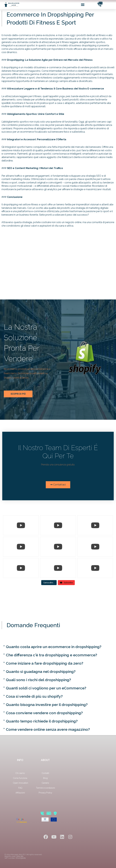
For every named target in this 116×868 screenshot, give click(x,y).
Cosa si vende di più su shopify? (34, 696)
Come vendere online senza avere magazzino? (48, 729)
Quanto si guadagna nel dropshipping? (41, 672)
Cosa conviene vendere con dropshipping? (44, 713)
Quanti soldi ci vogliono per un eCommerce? (46, 688)
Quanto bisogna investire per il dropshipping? (47, 705)
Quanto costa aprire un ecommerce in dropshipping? (54, 647)
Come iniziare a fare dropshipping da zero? (45, 663)
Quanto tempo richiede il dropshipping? (42, 721)
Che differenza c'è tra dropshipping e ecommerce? (52, 655)
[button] (83, 5)
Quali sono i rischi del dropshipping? (38, 680)
